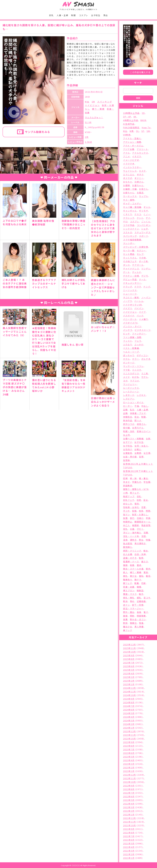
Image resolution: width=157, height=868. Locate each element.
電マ (146, 612)
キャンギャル (130, 211)
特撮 (148, 540)
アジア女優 (129, 149)
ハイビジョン (92, 105)
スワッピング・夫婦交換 (136, 247)
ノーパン (146, 297)
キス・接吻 (129, 200)
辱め (132, 601)
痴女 (146, 551)
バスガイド (129, 316)
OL (138, 131)
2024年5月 (129, 713)
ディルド (137, 272)
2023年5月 (129, 757)
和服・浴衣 (129, 431)
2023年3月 (129, 764)
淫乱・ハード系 (131, 536)
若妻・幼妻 (129, 587)
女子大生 (139, 442)
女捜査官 (128, 453)
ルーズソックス (131, 388)
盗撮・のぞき (130, 558)
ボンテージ (129, 363)
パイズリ (128, 308)
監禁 (141, 558)
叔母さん (141, 424)
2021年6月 (129, 840)
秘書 (132, 565)
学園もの (137, 482)
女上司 (127, 435)
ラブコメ (134, 381)
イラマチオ (129, 164)
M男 (132, 131)
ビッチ (126, 334)
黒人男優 (139, 627)
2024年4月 (129, 717)
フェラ (138, 341)
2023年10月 (129, 739)
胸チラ (138, 580)
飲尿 (125, 623)
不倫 (137, 406)
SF (143, 131)
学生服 (147, 482)
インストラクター (132, 167)
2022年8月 (129, 789)
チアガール (138, 265)
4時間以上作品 (131, 120)
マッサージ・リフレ (133, 366)
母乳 (125, 529)
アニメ (127, 156)
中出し (145, 406)
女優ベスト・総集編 (133, 439)
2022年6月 (129, 796)
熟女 (106, 15)
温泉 (125, 540)
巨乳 (51, 15)
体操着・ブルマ (138, 413)
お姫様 (127, 185)
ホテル (127, 359)
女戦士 (138, 449)
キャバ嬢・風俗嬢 (132, 207)
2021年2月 (129, 854)
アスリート (142, 149)
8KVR (143, 120)
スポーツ (143, 236)
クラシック (129, 218)
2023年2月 (129, 768)
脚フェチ (128, 583)
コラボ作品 (129, 225)
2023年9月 (129, 742)
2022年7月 (129, 793)
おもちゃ (128, 182)
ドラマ (138, 287)
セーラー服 (129, 250)
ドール (142, 279)
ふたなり (128, 344)
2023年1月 (129, 771)
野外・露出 (129, 612)
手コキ (126, 511)
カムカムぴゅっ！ (94, 117)
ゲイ (148, 218)
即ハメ (138, 420)
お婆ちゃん (138, 185)
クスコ (138, 214)
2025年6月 (129, 666)
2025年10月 (129, 652)
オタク (140, 175)
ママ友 (127, 370)
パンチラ (128, 330)
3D (143, 113)
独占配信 (128, 543)
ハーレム (139, 301)
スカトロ (128, 232)
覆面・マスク (130, 594)
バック (140, 316)
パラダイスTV (130, 323)
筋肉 (148, 569)
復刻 (137, 504)
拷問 (148, 511)
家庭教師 (128, 486)
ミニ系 (145, 373)
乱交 (132, 410)
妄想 (141, 457)
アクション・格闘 (132, 142)
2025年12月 (129, 645)
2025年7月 (129, 663)
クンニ (140, 218)
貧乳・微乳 (129, 598)
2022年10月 (129, 782)
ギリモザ (143, 211)
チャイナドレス (131, 269)
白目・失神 (140, 554)
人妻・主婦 (62, 15)
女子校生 (96, 15)
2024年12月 (129, 688)
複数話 (140, 590)
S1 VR (88, 122)
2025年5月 (129, 670)
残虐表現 (146, 525)
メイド (126, 377)
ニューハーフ (130, 294)
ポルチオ (146, 359)
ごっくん (146, 222)
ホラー (136, 359)
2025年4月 (129, 673)
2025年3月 (129, 677)
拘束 (141, 511)
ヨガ (125, 381)
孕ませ (127, 482)
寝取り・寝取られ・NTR (136, 489)
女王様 (147, 453)
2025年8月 (129, 659)
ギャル (147, 207)
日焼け (140, 518)
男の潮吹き (140, 543)
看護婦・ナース (131, 561)
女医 (148, 439)
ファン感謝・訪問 (132, 337)
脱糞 (137, 583)
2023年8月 (129, 746)
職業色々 (128, 580)
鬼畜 (141, 623)
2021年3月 (129, 851)
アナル (127, 153)
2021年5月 (129, 843)
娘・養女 (144, 478)
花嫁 (143, 583)
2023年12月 (129, 731)
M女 (87, 102)
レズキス (141, 395)
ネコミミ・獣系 (131, 297)
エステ (142, 171)
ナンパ (147, 287)
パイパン (139, 308)
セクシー (141, 250)
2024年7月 (129, 706)
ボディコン (142, 355)
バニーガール (130, 319)
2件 (87, 137)
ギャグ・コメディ (132, 203)
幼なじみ (128, 504)
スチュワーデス (142, 232)
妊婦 (125, 478)
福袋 (125, 565)
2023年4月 (129, 760)
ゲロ (125, 222)
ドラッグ (128, 287)
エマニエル (129, 175)
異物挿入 (128, 547)
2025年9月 (129, 655)
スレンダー (129, 243)
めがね (135, 377)
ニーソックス (130, 290)
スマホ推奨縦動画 (132, 240)
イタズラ (137, 156)
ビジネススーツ (143, 330)
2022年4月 (129, 804)
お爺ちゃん (129, 193)
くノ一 (147, 214)
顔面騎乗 (141, 616)
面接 (125, 616)
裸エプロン (129, 590)
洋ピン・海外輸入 (132, 533)
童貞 (139, 565)
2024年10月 (129, 695)
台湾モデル (138, 428)
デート (127, 272)
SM (93, 102)
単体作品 (128, 420)
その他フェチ (130, 261)
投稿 (134, 511)
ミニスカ (137, 370)
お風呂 (140, 193)
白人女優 (128, 554)
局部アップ (129, 496)
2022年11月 (129, 778)
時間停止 (128, 522)
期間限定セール (142, 522)
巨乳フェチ (129, 500)
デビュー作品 (130, 279)
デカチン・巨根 (131, 276)
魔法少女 (128, 627)
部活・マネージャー (133, 609)
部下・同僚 (138, 605)
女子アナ (128, 442)
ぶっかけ (139, 344)
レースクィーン (131, 392)
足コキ (147, 598)
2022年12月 (129, 775)
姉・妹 (133, 478)
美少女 (133, 576)
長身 (139, 612)
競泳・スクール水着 (133, 569)
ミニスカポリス (131, 373)
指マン (126, 514)
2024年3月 (129, 720)
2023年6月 (129, 753)
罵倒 (146, 572)
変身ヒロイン (144, 431)
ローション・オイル (133, 402)
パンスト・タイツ (132, 326)
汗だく (140, 529)
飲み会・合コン (138, 619)
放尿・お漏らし (140, 514)
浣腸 (146, 533)
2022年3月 (129, 807)
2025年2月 (129, 681)
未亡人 (127, 525)
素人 (125, 572)
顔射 (132, 616)
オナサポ (128, 178)
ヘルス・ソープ (131, 352)
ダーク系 (143, 261)
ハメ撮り (143, 319)
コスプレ (83, 15)
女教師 (138, 453)
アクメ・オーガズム (133, 146)
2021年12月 (129, 818)
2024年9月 (129, 699)
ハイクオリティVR (132, 305)
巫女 (146, 500)
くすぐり (128, 214)
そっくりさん (130, 258)
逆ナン (126, 605)
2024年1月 (129, 728)
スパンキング (105, 102)
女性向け (128, 449)
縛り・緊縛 (98, 109)
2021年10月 (129, 825)
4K (135, 117)
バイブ (142, 312)
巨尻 (139, 500)
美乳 (125, 576)
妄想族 (127, 460)
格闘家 (136, 525)
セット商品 (129, 254)
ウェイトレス (130, 171)
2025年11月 (129, 648)
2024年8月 (129, 702)
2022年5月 (129, 800)
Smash (78, 4)
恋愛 (144, 507)
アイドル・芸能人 (132, 138)
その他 (142, 258)
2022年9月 (129, 786)
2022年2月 (129, 811)
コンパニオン (144, 225)
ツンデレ (146, 269)
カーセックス (130, 196)
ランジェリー (130, 384)
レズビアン (129, 399)
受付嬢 (127, 428)
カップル (144, 196)
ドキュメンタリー (132, 283)
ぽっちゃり (129, 355)
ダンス (127, 265)
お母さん (144, 189)
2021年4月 (129, 847)
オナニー (139, 178)
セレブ (140, 254)
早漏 (148, 518)
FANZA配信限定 (131, 127)
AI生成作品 (129, 124)
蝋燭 (139, 587)
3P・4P (127, 117)
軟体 (125, 601)
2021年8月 (129, 833)
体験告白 (128, 417)
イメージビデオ (131, 160)
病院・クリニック (132, 551)
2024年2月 (129, 724)
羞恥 (141, 576)
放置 (125, 518)
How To (146, 127)
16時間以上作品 (131, 113)
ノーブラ (128, 301)
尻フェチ (134, 493)
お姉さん (139, 182)
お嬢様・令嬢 (130, 189)
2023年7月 (129, 749)
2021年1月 (129, 858)
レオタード (129, 395)
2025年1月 (129, 684)
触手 (141, 594)
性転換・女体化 (131, 507)
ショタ (145, 229)
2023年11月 (129, 735)
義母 (148, 576)
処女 (137, 417)
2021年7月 (129, 836)
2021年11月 (129, 822)
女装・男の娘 (130, 457)
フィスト (128, 341)
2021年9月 (129, 829)
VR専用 (127, 135)
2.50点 (88, 142)
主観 (125, 410)
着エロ (145, 561)
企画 (125, 413)
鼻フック (128, 630)
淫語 (144, 536)
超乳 (139, 598)
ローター (128, 406)
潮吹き (133, 540)
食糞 (125, 619)
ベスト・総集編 (131, 348)
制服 (73, 15)
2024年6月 (129, 710)
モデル (145, 377)
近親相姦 (141, 601)
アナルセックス (140, 153)
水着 (132, 529)
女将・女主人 (141, 446)
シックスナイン (131, 229)
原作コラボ (129, 424)
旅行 (132, 518)
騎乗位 (133, 623)
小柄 (125, 493)
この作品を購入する (140, 72)
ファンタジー (139, 334)
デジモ (145, 276)
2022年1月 (129, 815)
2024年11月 (129, 692)
